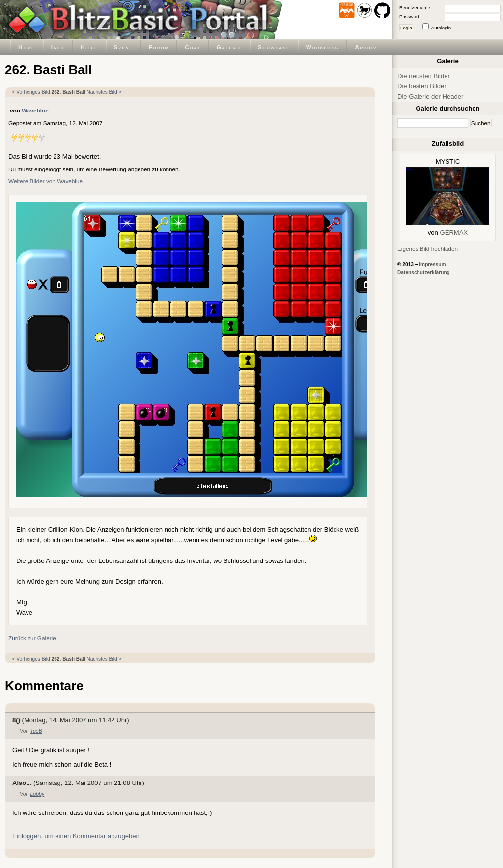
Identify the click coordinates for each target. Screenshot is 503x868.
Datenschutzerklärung (424, 272)
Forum (159, 47)
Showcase (274, 47)
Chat (193, 47)
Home (27, 47)
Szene (124, 47)
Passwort (409, 16)
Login (406, 28)
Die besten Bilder (422, 86)
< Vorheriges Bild (31, 92)
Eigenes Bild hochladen (428, 248)
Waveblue (35, 110)
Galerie (229, 47)
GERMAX (454, 233)
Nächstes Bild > (104, 92)
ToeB (36, 731)
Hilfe (89, 47)
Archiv (366, 47)
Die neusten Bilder (424, 76)
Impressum (432, 265)
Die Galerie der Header (430, 97)
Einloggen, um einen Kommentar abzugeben (76, 836)
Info (58, 47)
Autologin (441, 28)
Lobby (37, 794)
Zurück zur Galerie (32, 638)
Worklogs (322, 47)
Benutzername (415, 8)
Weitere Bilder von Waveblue (45, 181)
